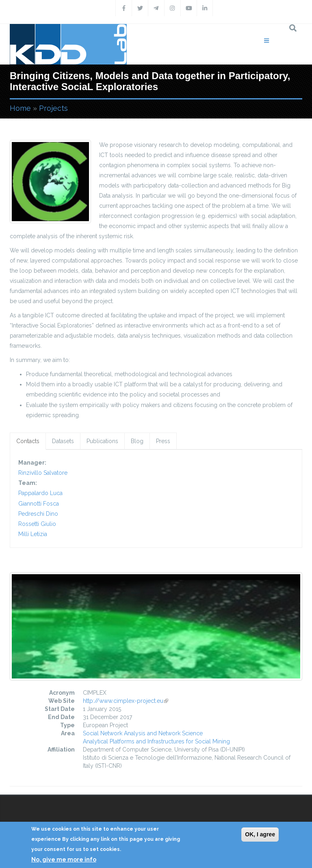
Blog (137, 441)
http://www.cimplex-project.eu (126, 701)
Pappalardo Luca (40, 493)
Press (163, 441)
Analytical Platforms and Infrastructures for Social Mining (156, 741)
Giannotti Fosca (39, 504)
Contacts (28, 441)
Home (20, 108)
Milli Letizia (33, 534)
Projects (53, 108)
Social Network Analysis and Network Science (143, 733)
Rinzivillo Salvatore (43, 473)
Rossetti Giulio (37, 524)
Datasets (63, 441)
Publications (102, 441)
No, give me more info (64, 859)
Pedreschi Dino (38, 514)
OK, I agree (260, 834)
